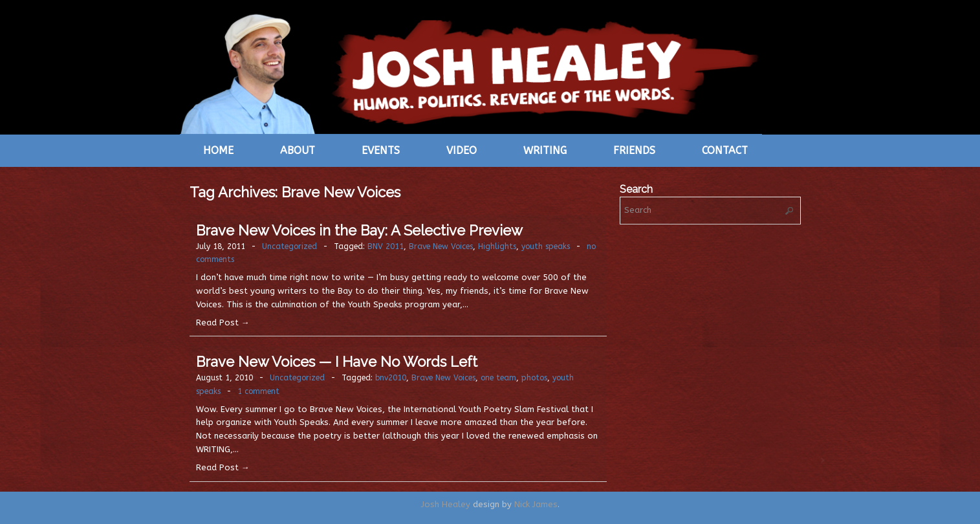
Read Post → (223, 322)
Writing (545, 150)
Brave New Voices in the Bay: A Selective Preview (359, 230)
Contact (725, 150)
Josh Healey (446, 504)
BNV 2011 (386, 246)
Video (462, 150)
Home (218, 150)
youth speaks (546, 246)
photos (534, 378)
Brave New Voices (441, 246)
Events (381, 150)
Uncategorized (289, 246)
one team (498, 378)
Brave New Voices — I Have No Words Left (337, 362)
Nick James (536, 504)
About (298, 150)
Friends (634, 150)
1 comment (258, 391)
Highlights (497, 246)
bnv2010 (391, 378)
